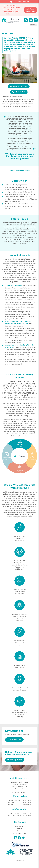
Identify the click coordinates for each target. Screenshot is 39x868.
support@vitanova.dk (19, 793)
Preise (19, 829)
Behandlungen (20, 826)
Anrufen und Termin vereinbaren (30, 10)
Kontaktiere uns (14, 740)
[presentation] (4, 171)
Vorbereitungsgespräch (19, 833)
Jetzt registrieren (15, 760)
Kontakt (19, 831)
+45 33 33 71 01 (19, 92)
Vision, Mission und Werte (19, 170)
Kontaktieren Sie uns (19, 86)
